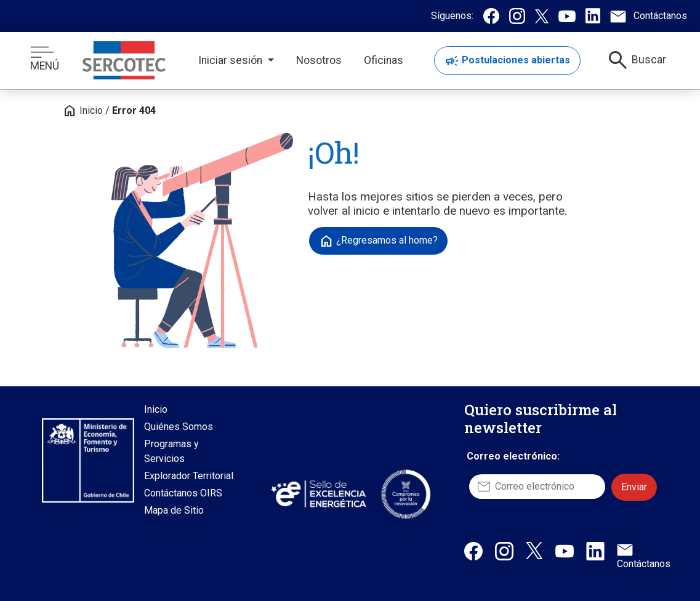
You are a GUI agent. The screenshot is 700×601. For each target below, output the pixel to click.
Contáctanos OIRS (183, 493)
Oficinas (384, 60)
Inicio (82, 110)
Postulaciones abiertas (507, 61)
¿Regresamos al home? (378, 241)
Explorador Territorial (189, 476)
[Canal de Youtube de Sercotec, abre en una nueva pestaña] (565, 550)
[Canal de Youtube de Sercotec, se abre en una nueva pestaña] (567, 16)
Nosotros (319, 60)
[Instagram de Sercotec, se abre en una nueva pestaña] (517, 16)
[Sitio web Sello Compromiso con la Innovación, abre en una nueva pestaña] (406, 494)
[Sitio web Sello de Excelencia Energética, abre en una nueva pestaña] (318, 494)
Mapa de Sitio (174, 510)
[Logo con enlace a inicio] (124, 60)
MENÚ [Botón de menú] (45, 59)
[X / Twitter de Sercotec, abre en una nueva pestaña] (534, 550)
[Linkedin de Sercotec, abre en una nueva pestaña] (595, 550)
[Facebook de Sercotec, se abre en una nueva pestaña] (491, 16)
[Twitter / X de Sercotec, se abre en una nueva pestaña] (542, 16)
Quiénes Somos (179, 427)
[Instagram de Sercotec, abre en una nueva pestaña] (504, 550)
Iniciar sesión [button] (231, 60)
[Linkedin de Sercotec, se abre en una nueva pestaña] (593, 16)
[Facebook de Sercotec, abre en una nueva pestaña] (473, 550)
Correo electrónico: (513, 456)
